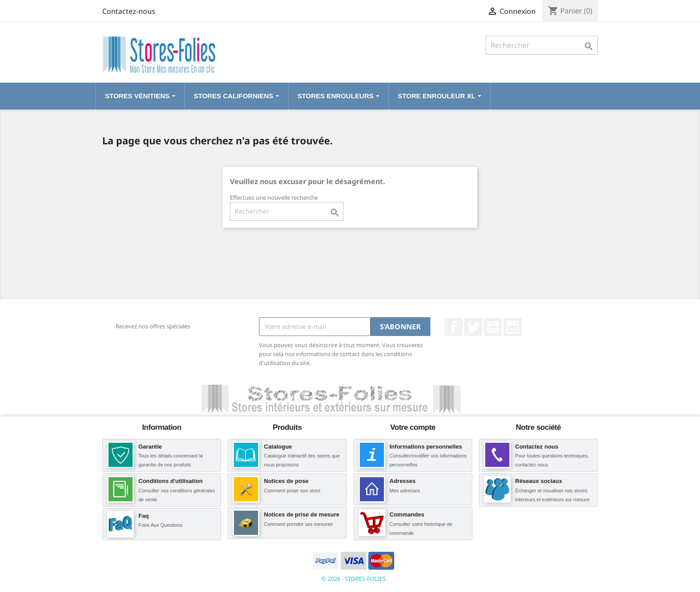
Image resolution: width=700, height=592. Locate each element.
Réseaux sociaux (539, 481)
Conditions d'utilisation (171, 481)
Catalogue (278, 447)
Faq (144, 516)
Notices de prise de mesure (302, 514)
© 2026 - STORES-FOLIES (354, 579)
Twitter (473, 327)
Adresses (403, 481)
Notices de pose (286, 481)
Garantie (150, 447)
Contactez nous (537, 447)
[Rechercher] (542, 45)
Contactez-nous (129, 11)
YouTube (493, 327)
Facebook (454, 327)
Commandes (407, 514)
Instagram (512, 327)
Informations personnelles (426, 447)
